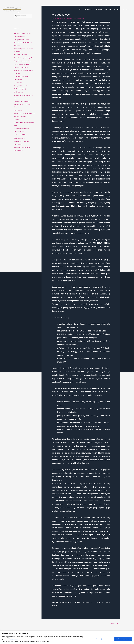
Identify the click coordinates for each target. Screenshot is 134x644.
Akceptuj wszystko (124, 639)
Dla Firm (110, 9)
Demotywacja (18, 123)
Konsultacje (92, 9)
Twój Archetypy (19, 154)
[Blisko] (133, 632)
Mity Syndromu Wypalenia (22, 40)
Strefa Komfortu (19, 92)
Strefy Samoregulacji (20, 89)
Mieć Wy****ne (18, 80)
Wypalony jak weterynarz (22, 68)
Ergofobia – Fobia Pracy (21, 77)
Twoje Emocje (18, 148)
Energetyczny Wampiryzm (22, 132)
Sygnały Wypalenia (20, 37)
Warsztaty (102, 9)
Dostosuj (99, 639)
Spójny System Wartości (22, 86)
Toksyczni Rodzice (20, 135)
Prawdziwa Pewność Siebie (22, 151)
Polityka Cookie (14, 639)
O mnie (118, 9)
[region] (67, 637)
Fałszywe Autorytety (20, 120)
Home (84, 9)
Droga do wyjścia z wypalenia (23, 61)
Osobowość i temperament (22, 144)
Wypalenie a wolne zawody (22, 65)
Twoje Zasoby (18, 111)
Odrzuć (110, 639)
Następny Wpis (114, 623)
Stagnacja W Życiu (20, 141)
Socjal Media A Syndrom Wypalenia (25, 58)
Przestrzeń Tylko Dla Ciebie (22, 102)
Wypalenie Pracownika (21, 55)
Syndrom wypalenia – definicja (23, 34)
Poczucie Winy (18, 83)
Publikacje (126, 9)
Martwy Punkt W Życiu (21, 138)
